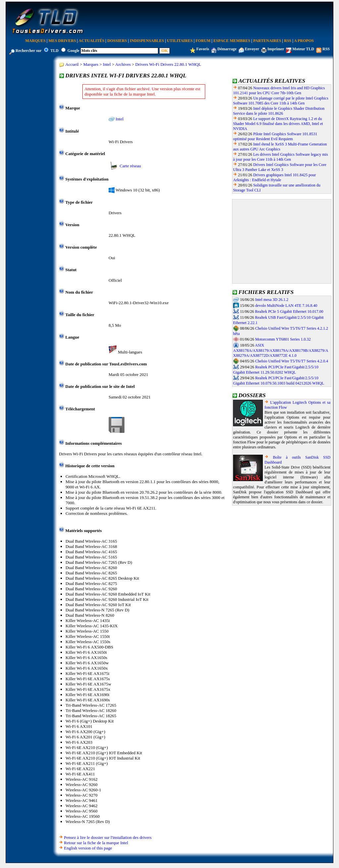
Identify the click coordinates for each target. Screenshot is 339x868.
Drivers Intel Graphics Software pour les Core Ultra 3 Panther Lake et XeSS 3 (280, 167)
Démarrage (227, 49)
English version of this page (88, 848)
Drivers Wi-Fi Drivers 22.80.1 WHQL (168, 64)
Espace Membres (232, 41)
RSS (288, 41)
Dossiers (117, 41)
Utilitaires (180, 41)
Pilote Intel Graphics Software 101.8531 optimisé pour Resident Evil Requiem (275, 136)
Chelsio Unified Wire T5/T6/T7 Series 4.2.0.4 (292, 361)
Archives (123, 64)
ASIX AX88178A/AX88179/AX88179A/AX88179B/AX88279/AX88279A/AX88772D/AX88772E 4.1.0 (281, 351)
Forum (203, 41)
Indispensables (147, 41)
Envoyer (252, 49)
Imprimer (276, 49)
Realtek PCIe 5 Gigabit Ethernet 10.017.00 (289, 311)
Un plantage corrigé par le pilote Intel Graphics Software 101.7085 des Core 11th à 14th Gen (281, 101)
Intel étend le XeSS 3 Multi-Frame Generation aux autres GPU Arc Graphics (280, 147)
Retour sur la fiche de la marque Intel (96, 843)
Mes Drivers (62, 41)
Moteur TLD (303, 49)
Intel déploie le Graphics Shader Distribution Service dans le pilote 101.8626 (279, 111)
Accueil (72, 64)
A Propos (304, 41)
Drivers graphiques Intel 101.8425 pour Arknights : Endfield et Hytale (274, 177)
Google (73, 51)
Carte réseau (130, 166)
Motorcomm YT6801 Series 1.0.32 (283, 339)
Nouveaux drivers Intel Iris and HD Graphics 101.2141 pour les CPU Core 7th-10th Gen (279, 90)
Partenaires (267, 41)
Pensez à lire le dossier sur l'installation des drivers (108, 837)
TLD (54, 51)
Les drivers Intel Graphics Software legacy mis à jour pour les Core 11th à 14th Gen (281, 157)
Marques (35, 41)
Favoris (203, 49)
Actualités (91, 41)
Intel (107, 64)
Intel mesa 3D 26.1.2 (272, 300)
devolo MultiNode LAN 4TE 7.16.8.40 (286, 306)
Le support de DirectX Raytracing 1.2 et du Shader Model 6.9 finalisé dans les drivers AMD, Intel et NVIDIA (278, 124)
